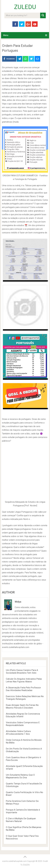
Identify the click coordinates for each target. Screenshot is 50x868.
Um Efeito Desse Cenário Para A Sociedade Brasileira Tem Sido (22, 671)
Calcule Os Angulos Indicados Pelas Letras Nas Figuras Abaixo (24, 680)
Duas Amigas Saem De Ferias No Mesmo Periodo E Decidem (22, 706)
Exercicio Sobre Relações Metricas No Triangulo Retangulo (25, 698)
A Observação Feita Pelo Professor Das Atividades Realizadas (23, 689)
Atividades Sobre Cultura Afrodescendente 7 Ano (18, 733)
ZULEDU (25, 7)
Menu (6, 35)
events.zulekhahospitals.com (15, 861)
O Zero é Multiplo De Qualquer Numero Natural (21, 820)
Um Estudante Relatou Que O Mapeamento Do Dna (20, 776)
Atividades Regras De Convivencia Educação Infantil (23, 715)
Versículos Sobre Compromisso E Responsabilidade (23, 724)
